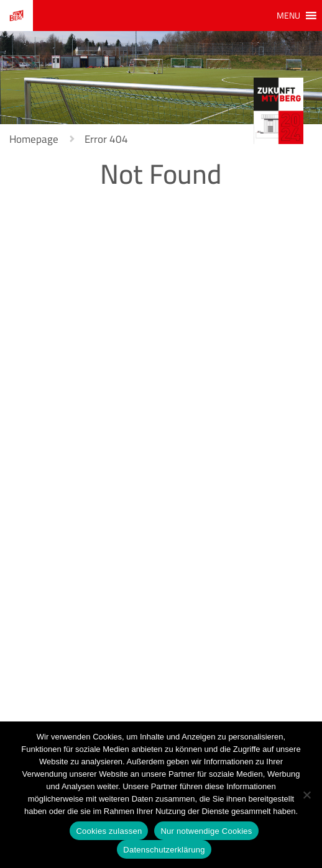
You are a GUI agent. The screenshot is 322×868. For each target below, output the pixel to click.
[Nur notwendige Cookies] (306, 795)
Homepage (34, 139)
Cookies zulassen (109, 831)
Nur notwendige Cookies (206, 831)
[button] (288, 16)
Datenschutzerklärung (164, 850)
